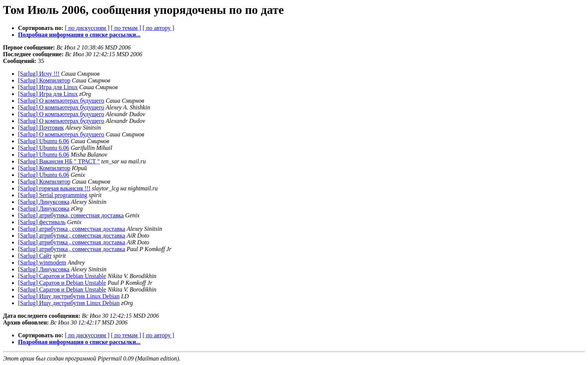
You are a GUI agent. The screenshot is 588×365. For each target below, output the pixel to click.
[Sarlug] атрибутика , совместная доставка (72, 229)
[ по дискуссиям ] (87, 28)
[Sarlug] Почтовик (41, 128)
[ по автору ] (158, 28)
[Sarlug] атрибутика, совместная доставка (71, 215)
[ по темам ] (126, 28)
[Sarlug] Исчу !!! (39, 74)
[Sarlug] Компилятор (44, 80)
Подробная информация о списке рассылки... (79, 35)
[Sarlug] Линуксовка (44, 202)
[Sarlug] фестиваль (42, 222)
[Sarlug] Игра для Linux (48, 87)
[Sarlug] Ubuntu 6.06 (43, 141)
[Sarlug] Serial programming (53, 195)
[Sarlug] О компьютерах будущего (61, 101)
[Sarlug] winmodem (42, 263)
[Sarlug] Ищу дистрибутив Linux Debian (69, 296)
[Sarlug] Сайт (35, 256)
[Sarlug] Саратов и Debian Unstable (62, 276)
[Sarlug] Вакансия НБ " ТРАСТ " (59, 161)
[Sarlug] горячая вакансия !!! (54, 188)
